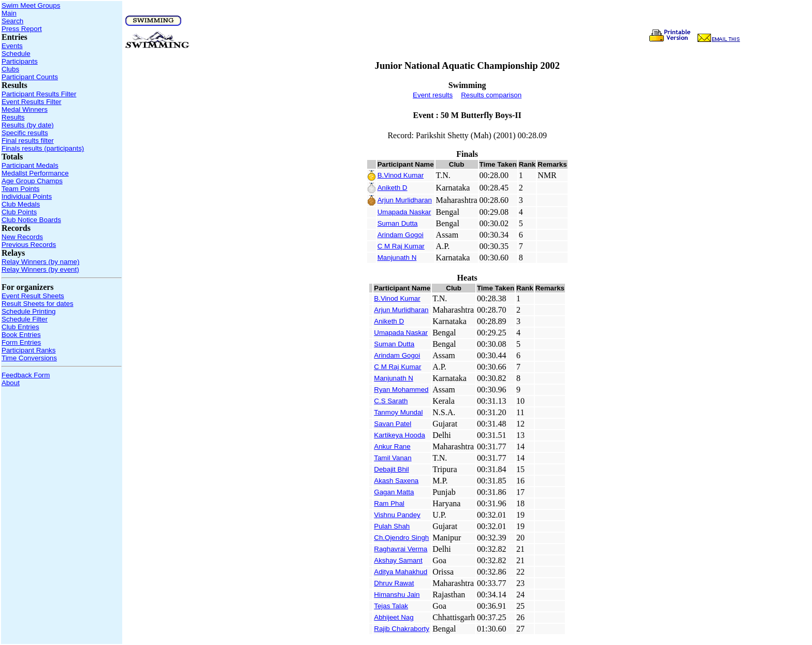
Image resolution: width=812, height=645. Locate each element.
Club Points (19, 212)
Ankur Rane (392, 446)
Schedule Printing (28, 311)
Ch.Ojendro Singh (401, 538)
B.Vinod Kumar (401, 175)
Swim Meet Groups (31, 5)
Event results (433, 95)
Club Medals (21, 204)
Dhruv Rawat (394, 583)
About (11, 383)
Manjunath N (397, 258)
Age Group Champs (32, 181)
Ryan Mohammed (401, 390)
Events (12, 46)
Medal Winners (25, 109)
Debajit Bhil (391, 469)
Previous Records (29, 245)
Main (9, 13)
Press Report (22, 29)
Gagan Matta (394, 492)
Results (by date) (28, 125)
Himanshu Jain (397, 595)
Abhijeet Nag (394, 617)
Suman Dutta (398, 223)
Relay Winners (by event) (40, 269)
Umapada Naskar (404, 212)
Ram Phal (389, 503)
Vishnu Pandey (397, 515)
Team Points (20, 189)
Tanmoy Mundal (398, 412)
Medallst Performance (35, 173)
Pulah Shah (392, 526)
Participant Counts (30, 77)
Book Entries (21, 335)
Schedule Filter (25, 319)
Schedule (16, 54)
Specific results (25, 133)
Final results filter (28, 141)
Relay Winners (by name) (40, 262)
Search (12, 21)
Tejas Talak (391, 606)
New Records (22, 237)
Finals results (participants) (43, 148)
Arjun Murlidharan (405, 200)
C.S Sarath (391, 401)
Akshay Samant (398, 560)
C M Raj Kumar (401, 246)
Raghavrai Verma (401, 549)
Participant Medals (30, 165)
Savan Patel (393, 424)
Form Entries (21, 342)
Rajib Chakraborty (402, 629)
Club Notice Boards (31, 220)
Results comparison (491, 95)
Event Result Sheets (33, 296)
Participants (20, 61)
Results (13, 117)
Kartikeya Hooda (400, 435)
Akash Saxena (396, 481)
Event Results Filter (32, 102)
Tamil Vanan (393, 458)
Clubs (10, 69)
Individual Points (27, 196)
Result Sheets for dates (38, 304)
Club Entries (20, 327)
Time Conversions (29, 358)
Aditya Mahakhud (401, 572)
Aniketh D (393, 188)
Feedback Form (26, 375)
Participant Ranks (28, 350)
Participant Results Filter (39, 94)
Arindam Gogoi (401, 235)
